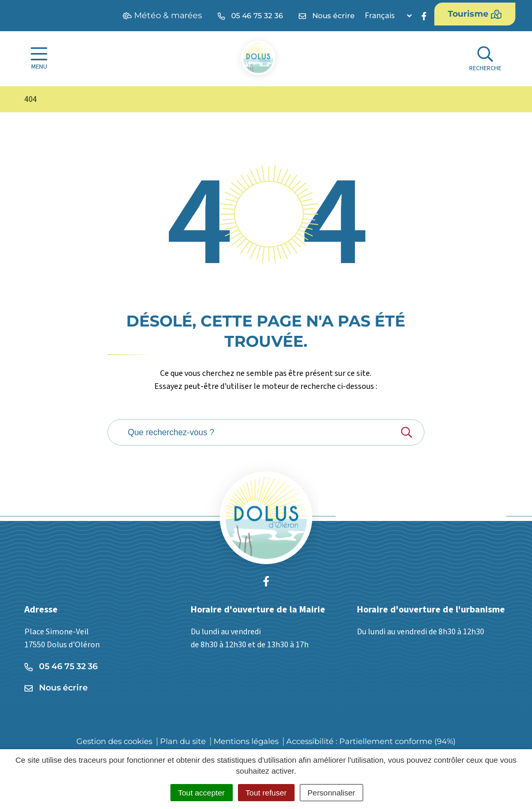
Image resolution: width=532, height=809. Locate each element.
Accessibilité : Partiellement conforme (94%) (371, 741)
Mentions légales (246, 741)
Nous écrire (56, 688)
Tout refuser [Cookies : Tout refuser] (266, 793)
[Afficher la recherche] (485, 59)
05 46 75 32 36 (61, 666)
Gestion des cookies (114, 741)
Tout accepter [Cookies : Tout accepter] (202, 793)
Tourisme (475, 14)
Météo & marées (162, 15)
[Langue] (388, 16)
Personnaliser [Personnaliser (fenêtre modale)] (331, 793)
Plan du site (183, 741)
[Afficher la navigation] (39, 59)
